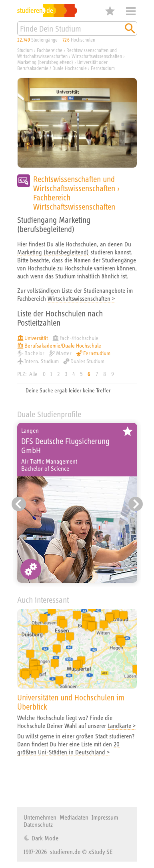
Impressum (105, 817)
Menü (131, 11)
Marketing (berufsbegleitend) (53, 252)
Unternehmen (40, 817)
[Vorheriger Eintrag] (19, 504)
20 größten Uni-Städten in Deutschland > (68, 748)
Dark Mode (44, 838)
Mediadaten (74, 817)
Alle (33, 374)
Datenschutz (38, 824)
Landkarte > (122, 726)
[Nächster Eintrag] (136, 504)
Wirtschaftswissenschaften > (81, 298)
